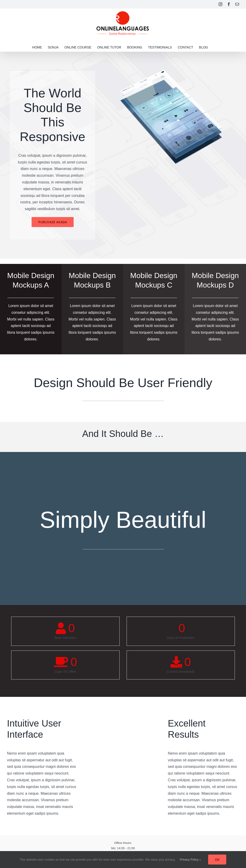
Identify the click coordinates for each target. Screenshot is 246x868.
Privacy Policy (191, 860)
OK (217, 860)
